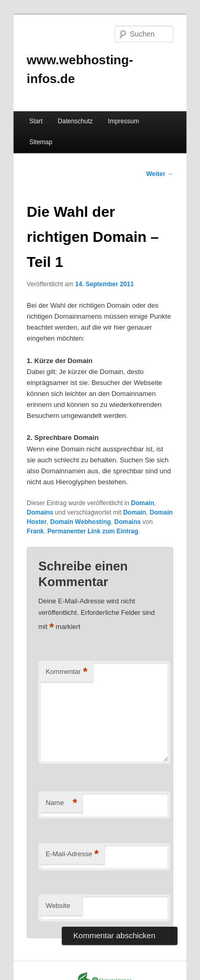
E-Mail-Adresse (72, 854)
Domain (142, 503)
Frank (35, 531)
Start (36, 121)
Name (61, 803)
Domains (40, 512)
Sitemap (41, 142)
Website (58, 906)
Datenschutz (75, 121)
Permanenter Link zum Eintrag (92, 531)
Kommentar (66, 672)
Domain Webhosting (81, 522)
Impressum (123, 121)
